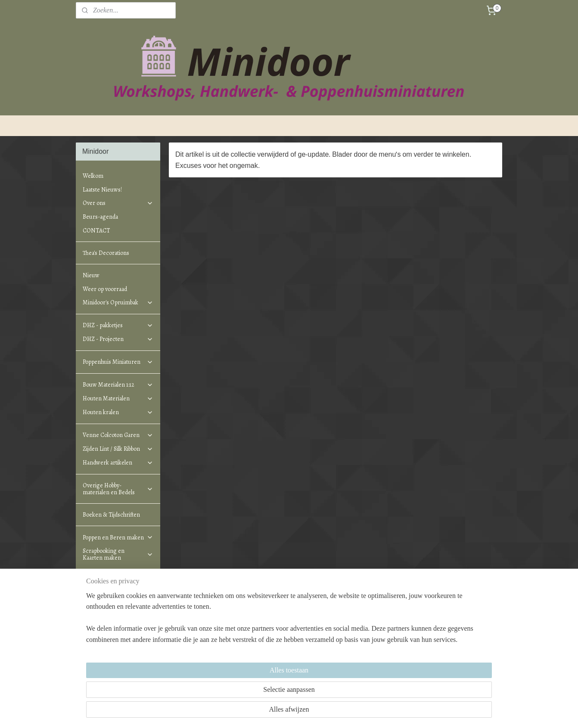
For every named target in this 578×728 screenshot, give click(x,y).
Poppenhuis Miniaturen (118, 362)
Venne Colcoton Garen (118, 435)
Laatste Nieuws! (102, 190)
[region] (232, 690)
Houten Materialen (118, 398)
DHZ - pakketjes (118, 325)
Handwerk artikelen (118, 463)
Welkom (93, 176)
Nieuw (91, 275)
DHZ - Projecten (118, 339)
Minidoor (183, 620)
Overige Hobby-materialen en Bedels (118, 489)
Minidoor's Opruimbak (118, 302)
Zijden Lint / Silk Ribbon (118, 449)
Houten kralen (118, 412)
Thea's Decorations (106, 253)
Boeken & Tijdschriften (111, 515)
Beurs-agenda (100, 217)
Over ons (118, 203)
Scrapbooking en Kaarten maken (118, 554)
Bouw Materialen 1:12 (118, 385)
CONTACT (96, 231)
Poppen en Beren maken (118, 537)
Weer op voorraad (105, 289)
